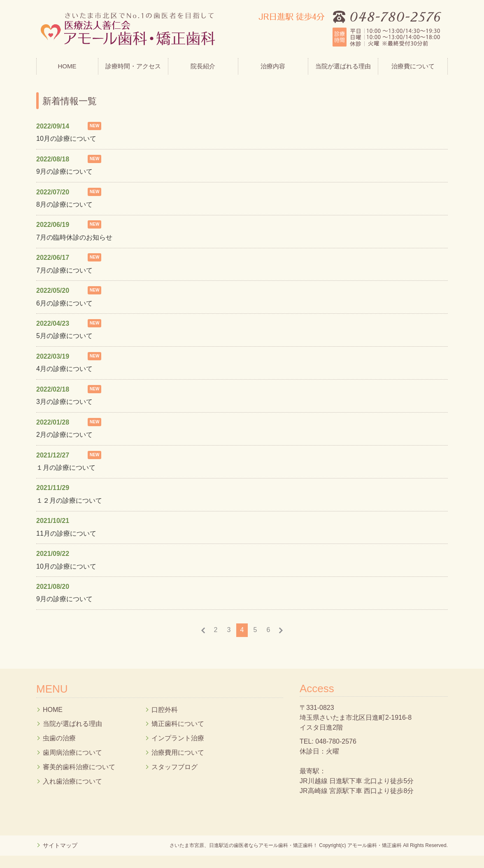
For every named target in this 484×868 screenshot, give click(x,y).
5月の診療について (64, 336)
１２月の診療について (69, 500)
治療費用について (178, 752)
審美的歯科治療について (79, 767)
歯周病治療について (72, 752)
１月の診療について (66, 468)
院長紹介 (203, 66)
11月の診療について (66, 533)
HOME (67, 66)
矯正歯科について (178, 724)
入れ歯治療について (72, 781)
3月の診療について (64, 402)
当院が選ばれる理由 (343, 66)
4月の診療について (64, 369)
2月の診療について (64, 435)
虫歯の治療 (59, 738)
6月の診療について (64, 303)
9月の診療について (64, 171)
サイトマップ (60, 845)
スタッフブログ (175, 767)
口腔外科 (165, 710)
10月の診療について (66, 139)
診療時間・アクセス (133, 66)
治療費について (413, 66)
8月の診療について (64, 204)
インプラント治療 (178, 738)
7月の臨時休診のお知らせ (74, 237)
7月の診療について (64, 270)
